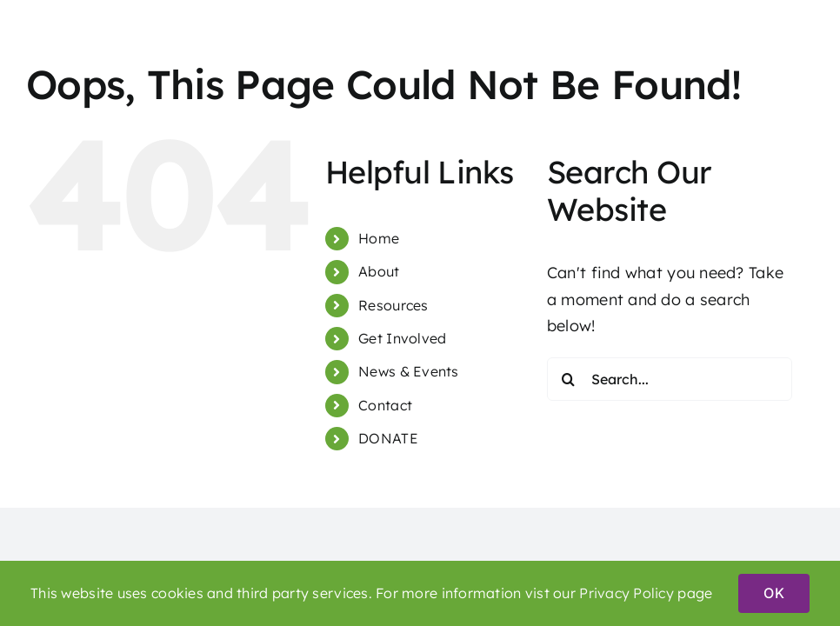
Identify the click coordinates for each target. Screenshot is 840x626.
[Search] (569, 379)
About (379, 271)
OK (773, 593)
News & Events (409, 371)
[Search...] (670, 379)
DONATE (388, 438)
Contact (385, 405)
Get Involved (402, 338)
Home (379, 238)
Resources (393, 305)
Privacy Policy (627, 593)
